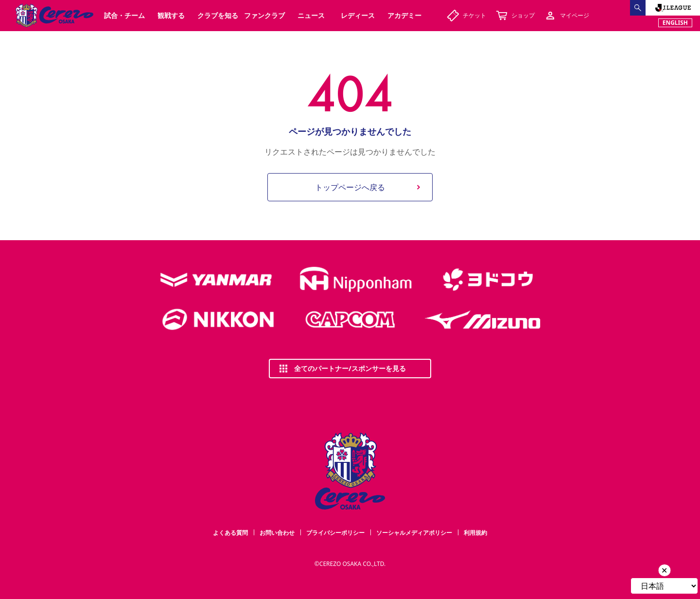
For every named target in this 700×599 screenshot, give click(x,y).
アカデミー (404, 15)
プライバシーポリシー (335, 533)
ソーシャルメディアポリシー (414, 533)
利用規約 (475, 533)
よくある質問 (230, 533)
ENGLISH (675, 23)
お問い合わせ (277, 533)
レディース (358, 15)
